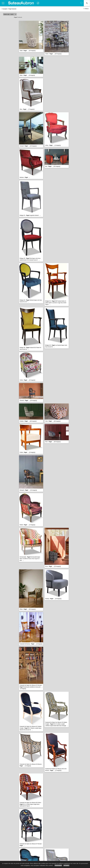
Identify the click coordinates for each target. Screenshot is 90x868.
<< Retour (86, 9)
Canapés (5, 9)
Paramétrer (58, 865)
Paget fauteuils (12, 9)
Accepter (66, 865)
